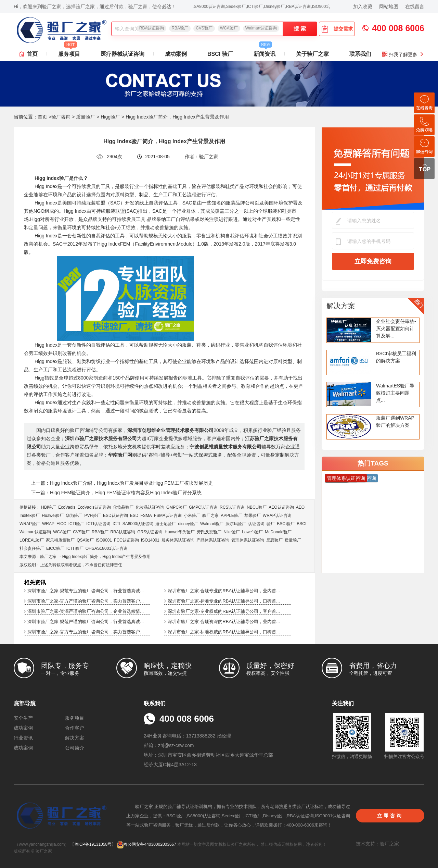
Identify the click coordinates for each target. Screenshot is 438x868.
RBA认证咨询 (152, 28)
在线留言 (415, 7)
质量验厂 (86, 117)
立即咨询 (390, 816)
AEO (300, 507)
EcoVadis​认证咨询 (94, 507)
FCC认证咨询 (126, 540)
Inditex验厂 (30, 516)
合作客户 (75, 728)
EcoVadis (67, 507)
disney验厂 (188, 524)
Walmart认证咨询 (261, 28)
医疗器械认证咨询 (123, 54)
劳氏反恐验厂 (209, 532)
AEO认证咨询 (281, 507)
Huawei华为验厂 (180, 532)
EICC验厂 (55, 548)
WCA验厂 (229, 28)
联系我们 (360, 54)
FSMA (146, 516)
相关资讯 (35, 582)
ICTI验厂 (76, 524)
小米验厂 (192, 516)
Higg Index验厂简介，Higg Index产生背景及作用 (107, 557)
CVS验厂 (204, 28)
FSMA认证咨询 (168, 516)
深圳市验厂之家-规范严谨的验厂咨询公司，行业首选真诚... (86, 622)
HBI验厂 (49, 507)
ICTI (117, 524)
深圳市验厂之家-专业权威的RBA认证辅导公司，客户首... (224, 611)
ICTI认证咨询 (98, 524)
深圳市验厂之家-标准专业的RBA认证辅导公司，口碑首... (224, 601)
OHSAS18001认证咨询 (107, 548)
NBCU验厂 (257, 507)
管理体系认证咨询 (248, 540)
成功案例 (176, 54)
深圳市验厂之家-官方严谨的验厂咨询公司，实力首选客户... (86, 601)
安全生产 (23, 718)
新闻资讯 (265, 52)
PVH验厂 (93, 516)
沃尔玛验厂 (236, 524)
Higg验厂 (110, 117)
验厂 (271, 524)
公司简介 (75, 748)
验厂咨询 (61, 117)
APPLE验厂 (231, 516)
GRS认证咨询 (150, 532)
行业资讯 (23, 738)
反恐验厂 (274, 540)
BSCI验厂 (286, 524)
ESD (134, 516)
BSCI (301, 524)
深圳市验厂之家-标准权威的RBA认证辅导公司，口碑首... (224, 632)
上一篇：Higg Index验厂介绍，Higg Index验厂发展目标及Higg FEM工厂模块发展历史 (122, 483)
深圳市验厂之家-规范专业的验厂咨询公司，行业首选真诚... (86, 591)
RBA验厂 (180, 28)
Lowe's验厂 (252, 532)
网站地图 (389, 7)
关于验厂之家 (312, 54)
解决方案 (341, 306)
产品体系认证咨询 (213, 540)
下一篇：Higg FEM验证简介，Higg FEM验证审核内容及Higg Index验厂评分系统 (116, 493)
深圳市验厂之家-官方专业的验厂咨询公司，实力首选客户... (86, 632)
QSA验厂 (85, 540)
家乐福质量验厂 (60, 540)
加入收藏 (363, 7)
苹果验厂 (253, 516)
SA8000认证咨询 (138, 524)
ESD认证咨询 (115, 516)
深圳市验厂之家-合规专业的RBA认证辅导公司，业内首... (224, 591)
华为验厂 (74, 516)
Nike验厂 (232, 532)
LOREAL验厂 (32, 540)
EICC (61, 524)
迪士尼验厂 (166, 524)
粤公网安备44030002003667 (146, 844)
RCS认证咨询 (232, 507)
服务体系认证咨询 (178, 540)
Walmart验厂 (212, 524)
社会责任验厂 (32, 548)
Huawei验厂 (53, 516)
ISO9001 (104, 540)
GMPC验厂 (177, 507)
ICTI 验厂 (75, 548)
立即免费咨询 (373, 261)
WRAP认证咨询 (277, 516)
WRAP (48, 524)
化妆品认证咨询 (150, 507)
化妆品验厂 (123, 507)
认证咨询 (256, 524)
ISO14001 (150, 540)
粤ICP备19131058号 (93, 844)
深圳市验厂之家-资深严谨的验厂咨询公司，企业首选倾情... (86, 611)
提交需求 (337, 29)
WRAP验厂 (30, 524)
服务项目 (69, 52)
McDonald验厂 (278, 532)
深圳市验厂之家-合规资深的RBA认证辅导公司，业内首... (224, 622)
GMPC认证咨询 (203, 507)
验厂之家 (210, 516)
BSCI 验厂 (220, 54)
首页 (32, 54)
